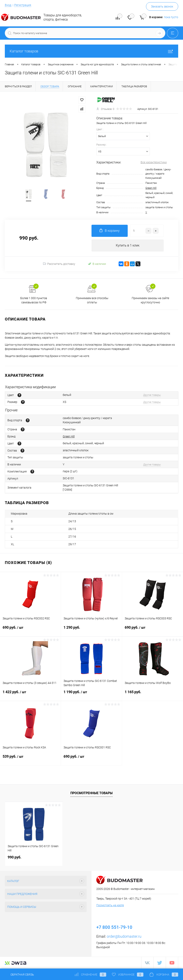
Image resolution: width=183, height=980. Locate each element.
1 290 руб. (91, 630)
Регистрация (23, 5)
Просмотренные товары (91, 793)
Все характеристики (154, 162)
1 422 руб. (30, 694)
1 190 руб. (91, 694)
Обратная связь (19, 975)
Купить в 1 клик (128, 245)
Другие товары (152, 395)
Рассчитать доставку (59, 264)
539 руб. (30, 759)
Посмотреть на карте (110, 905)
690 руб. (30, 630)
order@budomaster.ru (124, 936)
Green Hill (151, 188)
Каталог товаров (91, 51)
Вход (8, 5)
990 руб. (14, 857)
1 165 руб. (153, 694)
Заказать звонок (162, 6)
